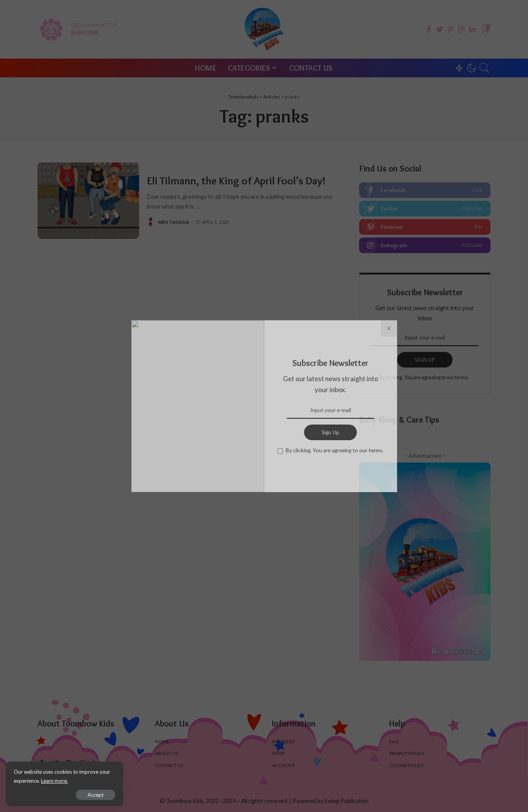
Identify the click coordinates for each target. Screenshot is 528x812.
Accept (96, 795)
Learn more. (55, 781)
